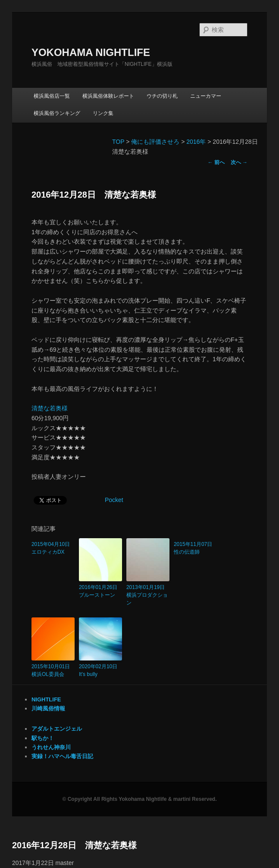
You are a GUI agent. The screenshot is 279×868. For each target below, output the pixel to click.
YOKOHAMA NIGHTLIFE (91, 52)
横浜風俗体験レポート (108, 96)
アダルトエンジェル (57, 729)
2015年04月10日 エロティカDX (53, 548)
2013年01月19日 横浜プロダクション (148, 595)
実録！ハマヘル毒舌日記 (62, 756)
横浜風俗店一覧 (52, 96)
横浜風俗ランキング (57, 113)
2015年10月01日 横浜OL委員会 (53, 670)
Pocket (114, 500)
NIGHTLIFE (46, 699)
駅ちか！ (43, 738)
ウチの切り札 (162, 96)
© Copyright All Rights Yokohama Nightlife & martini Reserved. (139, 799)
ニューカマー (206, 96)
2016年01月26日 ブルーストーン (100, 591)
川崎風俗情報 (48, 708)
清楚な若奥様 (50, 408)
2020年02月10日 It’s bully (100, 670)
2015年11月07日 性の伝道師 (195, 548)
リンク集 (103, 113)
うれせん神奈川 (51, 747)
